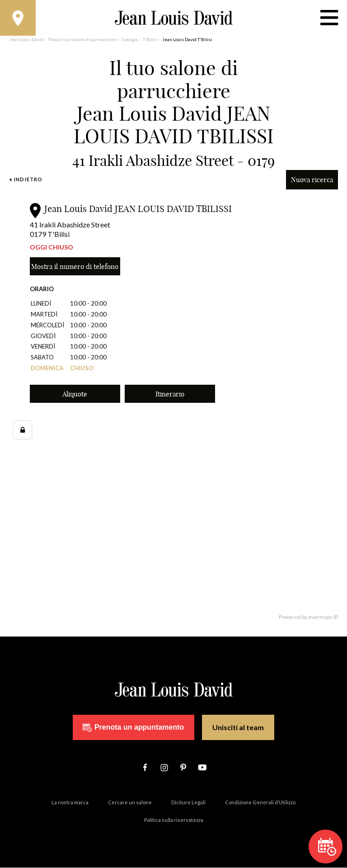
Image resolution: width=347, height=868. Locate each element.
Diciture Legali (188, 803)
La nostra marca (70, 803)
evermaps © (323, 617)
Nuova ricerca (312, 180)
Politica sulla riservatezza (174, 820)
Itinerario (170, 394)
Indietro (26, 180)
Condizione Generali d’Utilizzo (260, 803)
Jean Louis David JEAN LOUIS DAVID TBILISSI (138, 209)
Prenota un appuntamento (133, 728)
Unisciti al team (238, 728)
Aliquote (75, 394)
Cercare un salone (130, 803)
